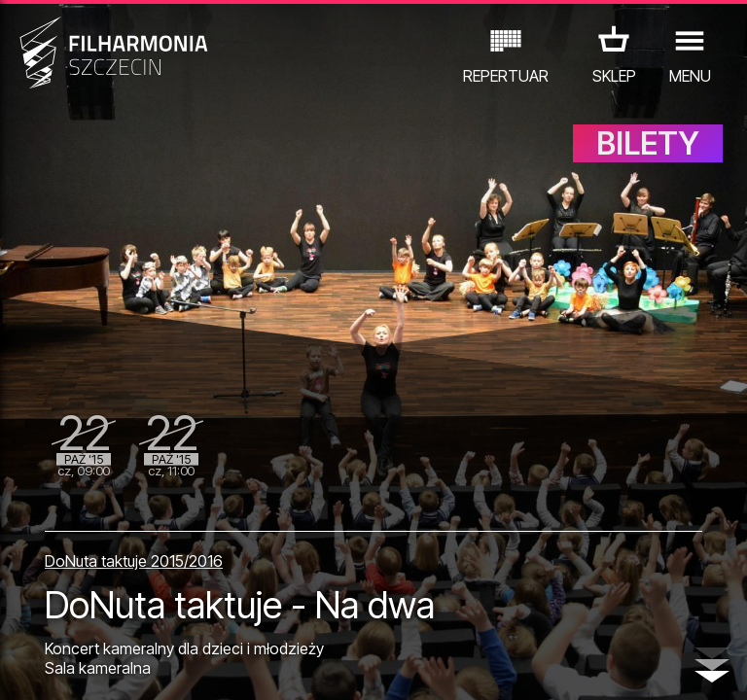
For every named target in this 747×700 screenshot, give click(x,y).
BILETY (648, 143)
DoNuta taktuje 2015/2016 (134, 561)
